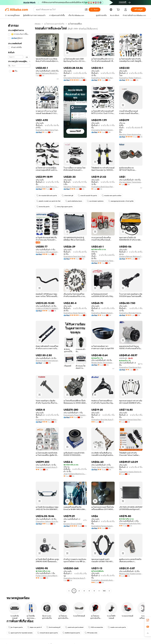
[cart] (119, 10)
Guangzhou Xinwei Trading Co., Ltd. (47, 420)
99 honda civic (91, 633)
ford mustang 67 (53, 627)
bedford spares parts (71, 633)
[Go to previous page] (69, 591)
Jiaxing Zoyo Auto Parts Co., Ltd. (47, 187)
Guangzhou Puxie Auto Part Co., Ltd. (131, 523)
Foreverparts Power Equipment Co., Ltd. (75, 415)
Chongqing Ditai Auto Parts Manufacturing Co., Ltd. (75, 78)
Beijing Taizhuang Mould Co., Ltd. (47, 73)
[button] (86, 10)
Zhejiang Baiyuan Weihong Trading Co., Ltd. (131, 256)
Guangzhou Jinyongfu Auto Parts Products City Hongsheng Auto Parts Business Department (103, 580)
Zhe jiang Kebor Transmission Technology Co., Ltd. (131, 182)
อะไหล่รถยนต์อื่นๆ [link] (75, 24)
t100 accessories (96, 627)
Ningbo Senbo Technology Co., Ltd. (103, 363)
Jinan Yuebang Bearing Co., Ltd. (75, 474)
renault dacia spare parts (48, 633)
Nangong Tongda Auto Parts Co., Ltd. (103, 261)
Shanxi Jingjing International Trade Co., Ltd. (47, 361)
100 (104, 591)
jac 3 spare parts (15, 627)
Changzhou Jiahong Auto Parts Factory (47, 521)
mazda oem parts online (111, 196)
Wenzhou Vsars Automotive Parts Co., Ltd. (131, 134)
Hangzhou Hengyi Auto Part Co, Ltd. (131, 420)
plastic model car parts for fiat (48, 201)
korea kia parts (43, 207)
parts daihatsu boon (74, 201)
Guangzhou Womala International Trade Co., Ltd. (131, 313)
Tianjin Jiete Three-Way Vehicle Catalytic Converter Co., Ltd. (103, 467)
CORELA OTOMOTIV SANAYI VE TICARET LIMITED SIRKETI (47, 308)
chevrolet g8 (67, 196)
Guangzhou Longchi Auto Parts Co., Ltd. (47, 467)
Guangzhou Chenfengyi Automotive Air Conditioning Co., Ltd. (131, 367)
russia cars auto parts (117, 627)
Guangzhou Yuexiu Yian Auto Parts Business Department (103, 78)
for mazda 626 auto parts (47, 196)
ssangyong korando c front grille (121, 201)
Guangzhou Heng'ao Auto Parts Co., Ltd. (75, 578)
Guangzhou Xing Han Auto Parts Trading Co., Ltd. (103, 420)
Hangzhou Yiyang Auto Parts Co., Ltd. (75, 187)
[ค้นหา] (95, 10)
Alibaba (38, 24)
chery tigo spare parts (63, 207)
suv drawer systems (95, 201)
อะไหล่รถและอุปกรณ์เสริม (54, 24)
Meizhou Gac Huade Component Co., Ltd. (131, 574)
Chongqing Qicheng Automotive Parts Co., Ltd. (103, 130)
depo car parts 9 (35, 627)
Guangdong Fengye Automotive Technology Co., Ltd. (103, 526)
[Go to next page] (109, 591)
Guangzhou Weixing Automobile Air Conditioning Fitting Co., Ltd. (103, 313)
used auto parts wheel (74, 627)
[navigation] (19, 308)
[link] (148, 620)
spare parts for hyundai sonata (20, 633)
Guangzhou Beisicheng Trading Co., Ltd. (47, 130)
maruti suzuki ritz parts (87, 196)
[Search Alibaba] (59, 10)
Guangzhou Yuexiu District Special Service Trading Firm (131, 472)
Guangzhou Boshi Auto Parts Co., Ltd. (103, 187)
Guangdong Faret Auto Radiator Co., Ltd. (75, 256)
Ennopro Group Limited (73, 524)
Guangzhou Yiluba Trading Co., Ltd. (131, 78)
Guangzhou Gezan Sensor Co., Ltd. (75, 313)
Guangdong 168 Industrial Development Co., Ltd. (47, 252)
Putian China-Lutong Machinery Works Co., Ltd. (47, 576)
